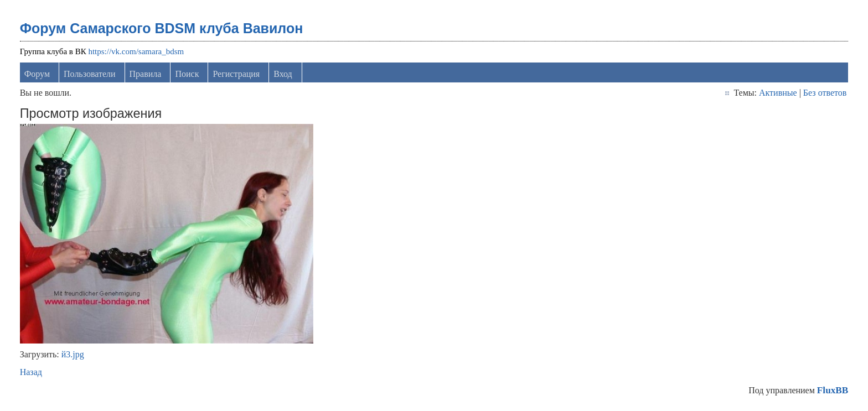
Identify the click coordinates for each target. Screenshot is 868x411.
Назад (31, 372)
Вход (283, 74)
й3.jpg (73, 354)
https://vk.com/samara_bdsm (136, 51)
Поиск (187, 74)
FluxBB (833, 390)
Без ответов (825, 93)
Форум (37, 74)
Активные (778, 93)
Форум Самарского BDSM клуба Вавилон (162, 28)
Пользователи (90, 74)
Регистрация (236, 74)
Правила (146, 74)
